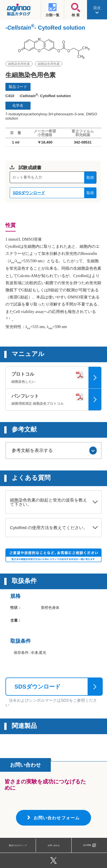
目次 (97, 10)
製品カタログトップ (18, 845)
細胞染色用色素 (19, 64)
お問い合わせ (54, 845)
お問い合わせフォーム (57, 818)
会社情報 (87, 845)
